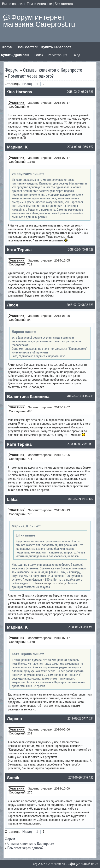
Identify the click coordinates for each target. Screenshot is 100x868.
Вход (76, 55)
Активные (45, 4)
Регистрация (58, 55)
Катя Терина (19, 250)
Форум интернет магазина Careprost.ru (39, 21)
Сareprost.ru (56, 864)
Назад (27, 84)
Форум (7, 47)
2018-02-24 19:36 (78, 499)
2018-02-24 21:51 (78, 627)
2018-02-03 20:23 (78, 444)
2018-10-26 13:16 (78, 778)
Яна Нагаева (20, 92)
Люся (13, 305)
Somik (13, 778)
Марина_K (17, 147)
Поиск (38, 55)
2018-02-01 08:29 (78, 92)
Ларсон (14, 719)
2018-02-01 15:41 (78, 250)
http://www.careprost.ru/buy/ (48, 583)
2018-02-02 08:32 (77, 305)
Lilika (12, 499)
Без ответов (64, 4)
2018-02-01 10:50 (78, 147)
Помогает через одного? (31, 76)
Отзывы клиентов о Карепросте (52, 70)
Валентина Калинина (28, 397)
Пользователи (27, 47)
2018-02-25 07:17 (78, 719)
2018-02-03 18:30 (77, 396)
